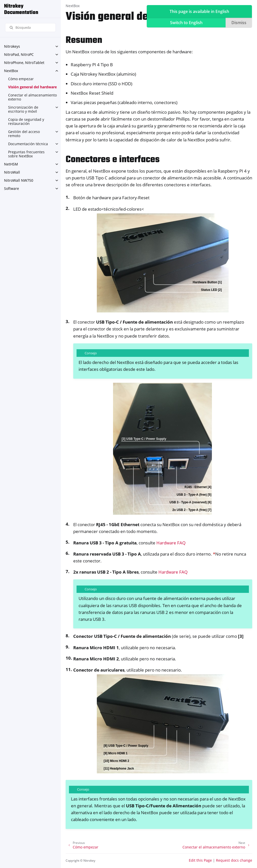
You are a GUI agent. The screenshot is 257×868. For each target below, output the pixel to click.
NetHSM (11, 164)
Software (12, 188)
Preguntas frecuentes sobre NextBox (26, 154)
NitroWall (12, 172)
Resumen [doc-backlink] (84, 40)
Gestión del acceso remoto (24, 134)
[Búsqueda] (30, 28)
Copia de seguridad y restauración (26, 121)
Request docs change (234, 860)
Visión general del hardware (32, 87)
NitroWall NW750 (19, 180)
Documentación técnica (28, 144)
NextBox (11, 71)
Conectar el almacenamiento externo (32, 97)
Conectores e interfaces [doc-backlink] (113, 160)
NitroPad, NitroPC (19, 54)
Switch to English (186, 23)
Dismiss (239, 23)
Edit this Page (200, 860)
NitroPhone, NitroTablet (24, 63)
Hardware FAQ (171, 543)
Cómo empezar (21, 79)
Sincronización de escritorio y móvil (23, 109)
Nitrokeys (12, 46)
